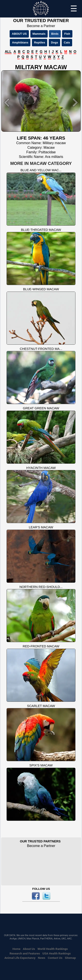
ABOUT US (19, 34)
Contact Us (55, 958)
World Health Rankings (53, 949)
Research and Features (25, 953)
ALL (8, 52)
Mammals (39, 34)
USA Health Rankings (57, 953)
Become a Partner (41, 26)
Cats (67, 42)
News (42, 958)
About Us (29, 949)
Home (16, 949)
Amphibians (20, 42)
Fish (67, 34)
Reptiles (40, 42)
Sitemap (70, 958)
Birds (55, 34)
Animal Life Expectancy (20, 958)
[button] (7, 103)
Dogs (55, 42)
